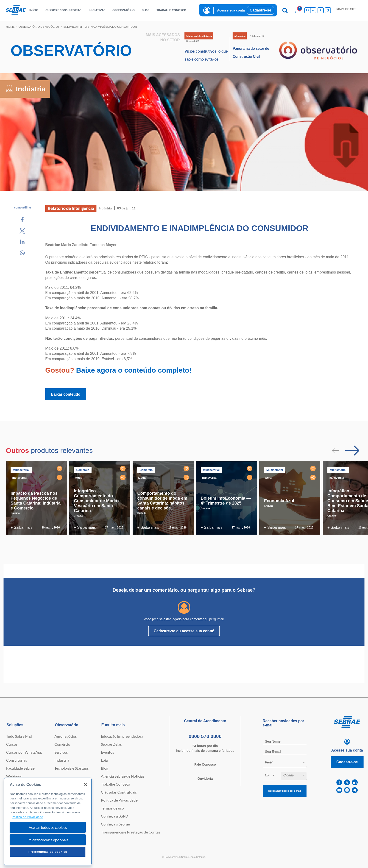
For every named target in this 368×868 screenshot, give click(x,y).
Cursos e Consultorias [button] (63, 10)
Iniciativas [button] (97, 10)
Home (10, 27)
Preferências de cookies (48, 852)
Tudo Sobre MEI (19, 736)
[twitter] (347, 782)
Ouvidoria (205, 779)
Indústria (62, 760)
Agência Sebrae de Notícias (123, 776)
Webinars (14, 776)
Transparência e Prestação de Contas (131, 832)
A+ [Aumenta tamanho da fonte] (307, 10)
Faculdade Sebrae (20, 768)
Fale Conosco (205, 764)
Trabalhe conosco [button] (171, 10)
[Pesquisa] (285, 10)
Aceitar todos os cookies (48, 827)
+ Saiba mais (21, 527)
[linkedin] (355, 782)
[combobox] (285, 763)
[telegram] (355, 790)
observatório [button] (124, 10)
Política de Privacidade (119, 800)
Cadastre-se (261, 10)
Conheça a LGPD (115, 816)
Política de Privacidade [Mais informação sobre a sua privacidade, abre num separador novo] (27, 817)
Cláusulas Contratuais (119, 792)
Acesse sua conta (231, 10)
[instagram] (347, 790)
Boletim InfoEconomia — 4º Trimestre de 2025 (226, 501)
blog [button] (146, 10)
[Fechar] (86, 785)
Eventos (107, 752)
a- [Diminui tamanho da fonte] (313, 10)
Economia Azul (279, 501)
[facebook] (339, 782)
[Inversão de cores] (328, 10)
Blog (105, 768)
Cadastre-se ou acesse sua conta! (184, 631)
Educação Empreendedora (122, 736)
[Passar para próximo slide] (352, 451)
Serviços (61, 752)
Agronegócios (66, 736)
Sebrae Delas (111, 744)
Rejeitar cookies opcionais (48, 840)
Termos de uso (112, 808)
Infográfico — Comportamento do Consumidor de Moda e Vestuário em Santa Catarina (97, 501)
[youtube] (339, 790)
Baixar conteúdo (66, 394)
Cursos (12, 744)
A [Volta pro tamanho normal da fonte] (320, 10)
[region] (48, 822)
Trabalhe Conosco (115, 784)
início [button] (34, 10)
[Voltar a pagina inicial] (16, 10)
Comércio (62, 744)
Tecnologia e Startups (72, 768)
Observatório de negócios (39, 27)
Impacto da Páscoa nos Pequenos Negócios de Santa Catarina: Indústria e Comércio (36, 501)
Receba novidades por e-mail (284, 791)
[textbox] (287, 762)
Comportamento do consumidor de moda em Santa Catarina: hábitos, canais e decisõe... (162, 501)
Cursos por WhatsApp (24, 752)
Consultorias (17, 760)
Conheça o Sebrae (115, 824)
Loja (104, 760)
